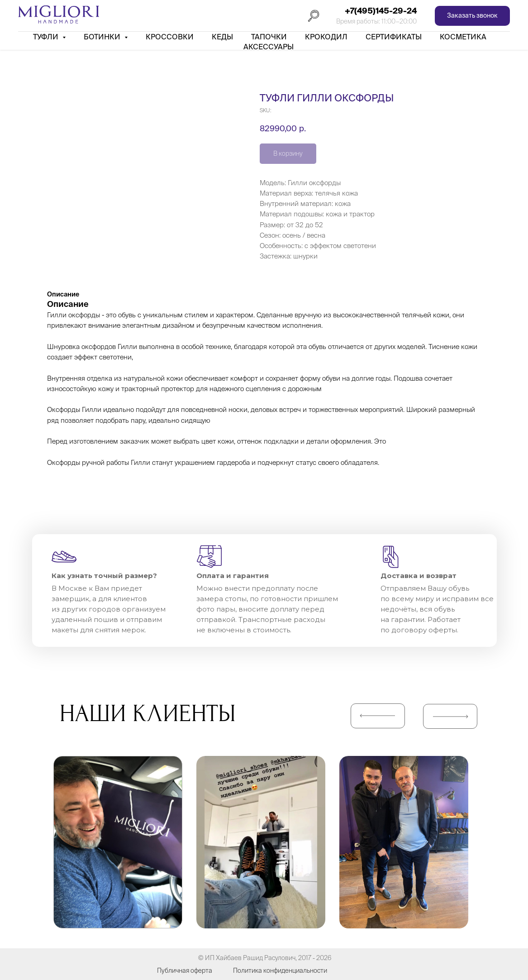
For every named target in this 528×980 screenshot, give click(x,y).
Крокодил (326, 37)
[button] (472, 16)
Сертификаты (394, 37)
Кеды (222, 37)
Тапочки (269, 37)
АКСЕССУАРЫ (269, 47)
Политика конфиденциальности (280, 970)
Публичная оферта (185, 970)
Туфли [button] (47, 37)
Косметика (463, 37)
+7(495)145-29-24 (381, 11)
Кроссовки (170, 37)
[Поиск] (314, 16)
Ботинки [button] (103, 37)
